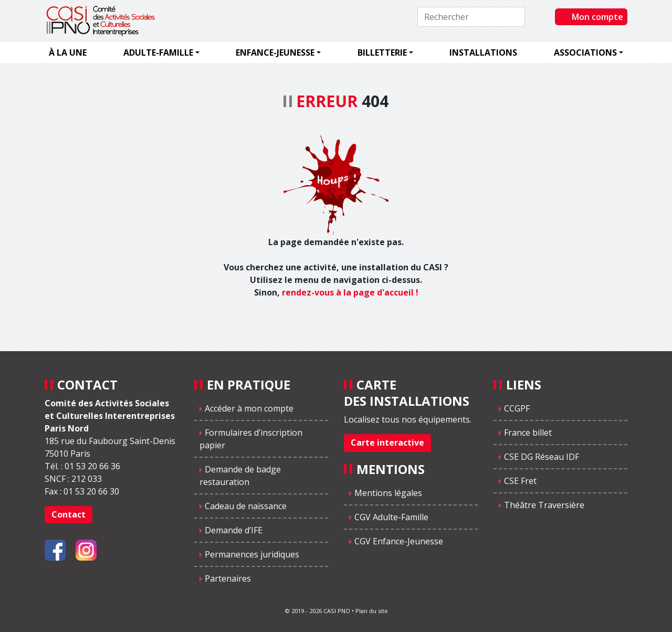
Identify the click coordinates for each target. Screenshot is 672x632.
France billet (528, 433)
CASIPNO (102, 21)
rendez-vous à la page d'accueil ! (350, 292)
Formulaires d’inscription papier (251, 439)
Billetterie (382, 52)
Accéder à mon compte (249, 408)
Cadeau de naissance (246, 506)
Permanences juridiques (252, 554)
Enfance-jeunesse (275, 52)
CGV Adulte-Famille (391, 517)
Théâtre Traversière (544, 505)
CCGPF (517, 408)
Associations (585, 52)
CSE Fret (520, 481)
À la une (68, 52)
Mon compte (597, 17)
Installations (483, 52)
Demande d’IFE (234, 530)
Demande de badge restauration (240, 476)
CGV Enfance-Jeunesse (399, 541)
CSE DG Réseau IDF (542, 457)
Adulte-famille (158, 52)
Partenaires (228, 578)
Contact (69, 514)
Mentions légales (388, 493)
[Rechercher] (471, 17)
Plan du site (372, 611)
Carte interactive (387, 443)
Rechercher (544, 16)
